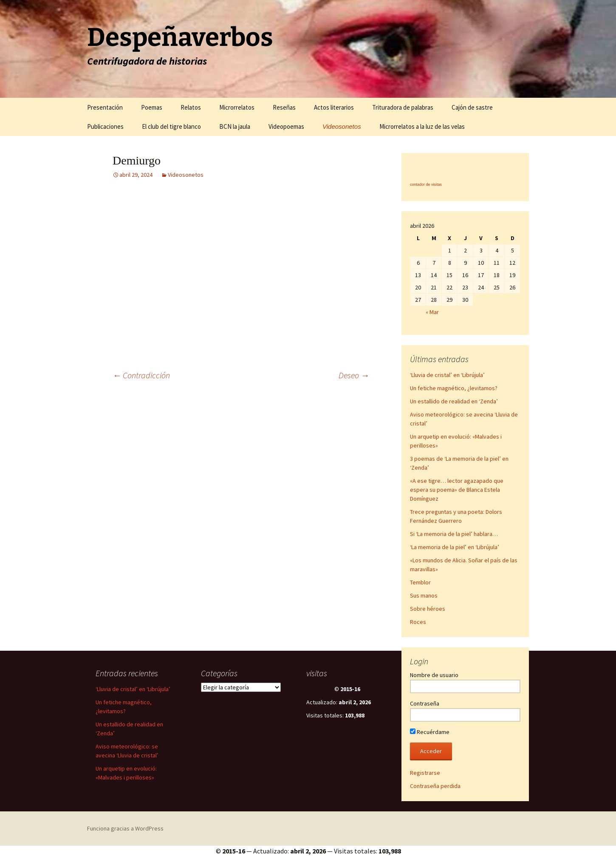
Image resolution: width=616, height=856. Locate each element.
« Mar (432, 312)
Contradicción (141, 375)
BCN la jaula (235, 126)
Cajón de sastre (472, 107)
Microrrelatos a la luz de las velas (422, 126)
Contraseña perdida (435, 786)
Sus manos (424, 595)
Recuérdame (430, 732)
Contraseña (425, 703)
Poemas (152, 107)
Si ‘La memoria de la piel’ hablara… (454, 534)
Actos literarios (334, 107)
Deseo (354, 375)
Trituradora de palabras (403, 107)
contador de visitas (426, 184)
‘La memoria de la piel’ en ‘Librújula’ (455, 547)
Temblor (420, 582)
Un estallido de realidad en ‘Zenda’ (454, 401)
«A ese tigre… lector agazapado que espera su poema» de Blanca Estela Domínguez (457, 490)
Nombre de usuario (434, 675)
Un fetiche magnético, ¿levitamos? (454, 388)
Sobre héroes (428, 609)
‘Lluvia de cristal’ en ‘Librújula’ (447, 375)
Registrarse (425, 773)
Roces (418, 622)
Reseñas (284, 107)
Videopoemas (286, 126)
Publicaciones (105, 126)
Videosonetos (342, 126)
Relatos (191, 107)
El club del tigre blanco (171, 126)
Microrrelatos (237, 107)
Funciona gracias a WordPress (125, 828)
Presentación (105, 107)
